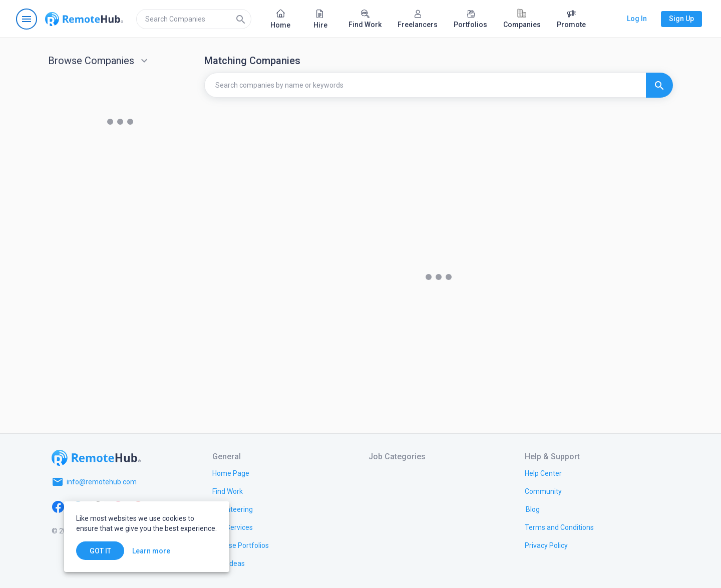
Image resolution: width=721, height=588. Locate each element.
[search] (194, 19)
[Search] (241, 19)
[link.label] (543, 473)
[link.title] (231, 473)
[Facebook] (58, 506)
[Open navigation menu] (27, 19)
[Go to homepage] (84, 19)
